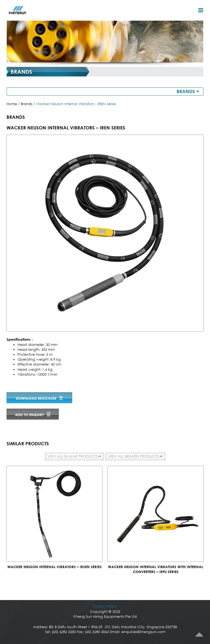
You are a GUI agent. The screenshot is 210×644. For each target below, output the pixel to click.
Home (12, 104)
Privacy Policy (105, 606)
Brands (27, 104)
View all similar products (74, 456)
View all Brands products (135, 456)
